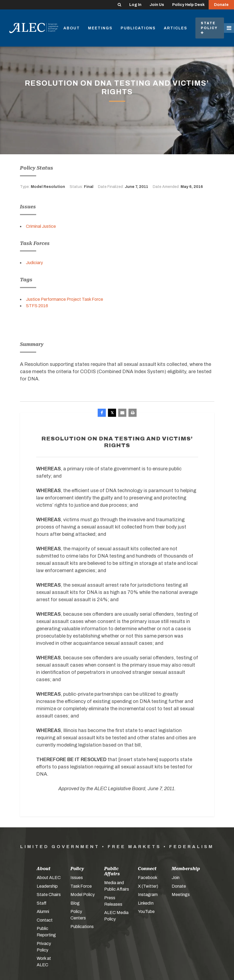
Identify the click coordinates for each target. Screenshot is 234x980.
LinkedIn (146, 903)
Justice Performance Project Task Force (65, 299)
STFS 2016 (37, 306)
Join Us (157, 5)
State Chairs (49, 895)
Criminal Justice (41, 226)
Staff (42, 903)
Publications (138, 28)
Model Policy (83, 895)
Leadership (47, 886)
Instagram (148, 895)
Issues (77, 878)
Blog (75, 903)
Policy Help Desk (188, 5)
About (72, 28)
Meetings (100, 28)
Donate (221, 5)
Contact (45, 920)
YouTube (146, 911)
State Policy (210, 28)
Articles (176, 28)
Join (176, 878)
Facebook (148, 878)
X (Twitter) (148, 886)
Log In (135, 5)
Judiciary (34, 263)
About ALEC (49, 878)
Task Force (81, 886)
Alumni (43, 911)
